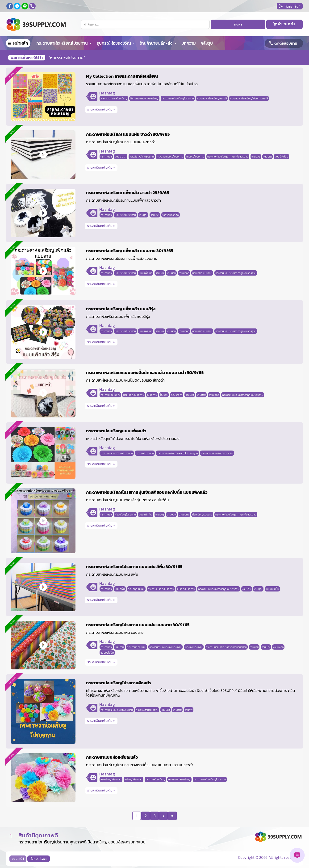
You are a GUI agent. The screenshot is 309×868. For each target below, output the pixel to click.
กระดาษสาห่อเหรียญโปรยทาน (62, 43)
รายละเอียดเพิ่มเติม (101, 109)
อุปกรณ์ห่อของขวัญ (114, 43)
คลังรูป (207, 43)
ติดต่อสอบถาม (286, 43)
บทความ (189, 43)
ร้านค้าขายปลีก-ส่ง (156, 43)
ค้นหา (238, 24)
